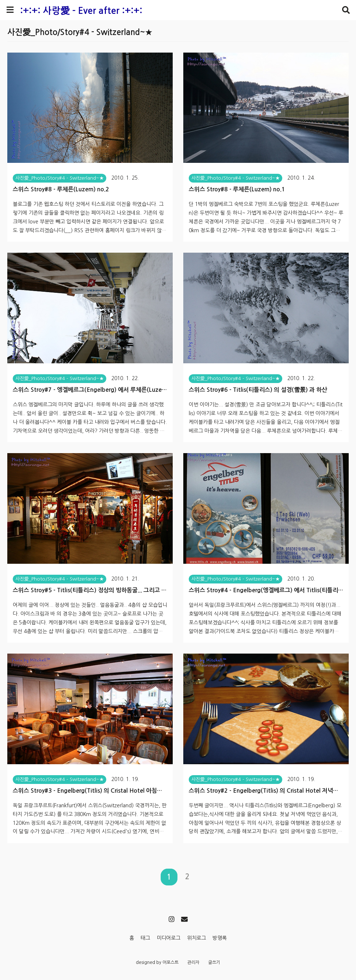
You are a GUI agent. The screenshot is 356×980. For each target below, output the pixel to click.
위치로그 (196, 938)
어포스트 (171, 962)
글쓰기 (214, 962)
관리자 (193, 962)
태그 (145, 938)
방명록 (220, 938)
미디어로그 (169, 938)
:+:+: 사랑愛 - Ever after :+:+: (81, 11)
